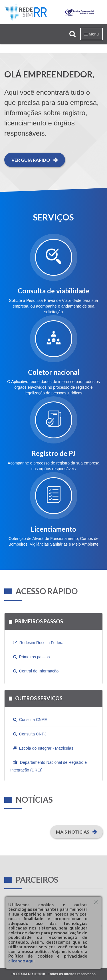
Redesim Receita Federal (39, 643)
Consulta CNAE (30, 720)
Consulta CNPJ (30, 734)
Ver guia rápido (35, 160)
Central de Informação (36, 671)
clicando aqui (21, 961)
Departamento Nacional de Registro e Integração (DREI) (49, 765)
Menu (91, 34)
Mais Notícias (76, 832)
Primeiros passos (31, 657)
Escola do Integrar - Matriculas (43, 748)
